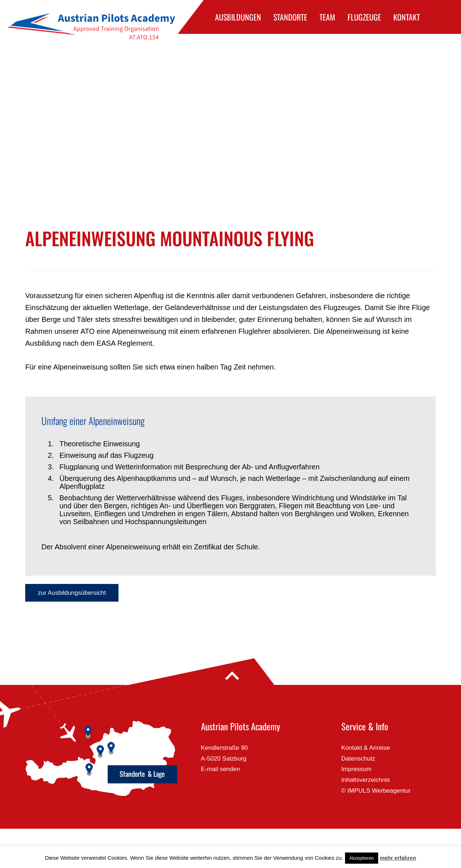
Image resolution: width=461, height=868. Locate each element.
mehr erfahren (398, 858)
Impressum (357, 769)
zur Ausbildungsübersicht (72, 593)
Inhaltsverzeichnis (366, 780)
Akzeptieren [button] (362, 858)
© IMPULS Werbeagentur (376, 791)
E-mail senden (221, 769)
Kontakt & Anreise (366, 748)
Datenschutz (359, 759)
